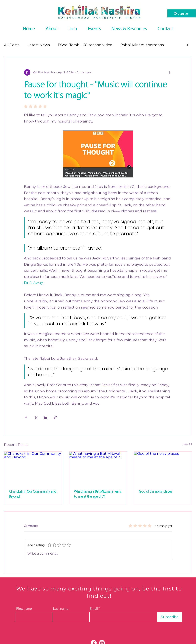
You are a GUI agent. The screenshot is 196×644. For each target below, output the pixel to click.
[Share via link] (55, 417)
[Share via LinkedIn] (45, 417)
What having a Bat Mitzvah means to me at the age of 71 (98, 494)
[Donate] (182, 13)
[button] (187, 45)
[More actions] (170, 72)
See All (187, 444)
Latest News (39, 45)
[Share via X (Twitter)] (36, 417)
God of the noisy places (155, 492)
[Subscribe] (170, 617)
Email (94, 608)
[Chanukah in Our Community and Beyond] (33, 468)
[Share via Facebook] (26, 417)
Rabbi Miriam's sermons (142, 45)
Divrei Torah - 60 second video (85, 45)
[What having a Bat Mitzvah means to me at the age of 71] (98, 468)
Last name (61, 608)
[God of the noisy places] (163, 468)
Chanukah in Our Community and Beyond (33, 494)
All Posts (12, 45)
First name (24, 608)
